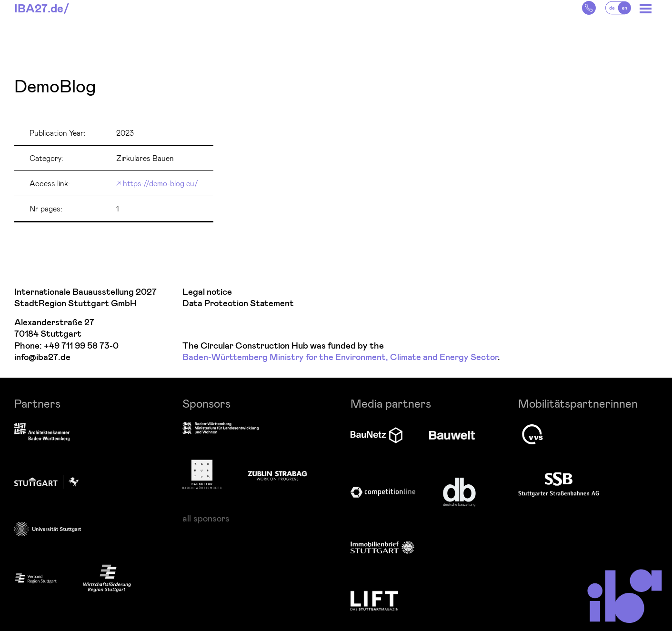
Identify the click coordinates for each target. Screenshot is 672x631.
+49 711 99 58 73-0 (81, 346)
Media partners (391, 403)
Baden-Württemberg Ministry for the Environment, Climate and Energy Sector (340, 357)
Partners (37, 403)
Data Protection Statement (238, 304)
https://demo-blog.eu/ (160, 183)
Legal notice (207, 292)
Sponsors (206, 403)
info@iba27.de (42, 357)
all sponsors (206, 518)
